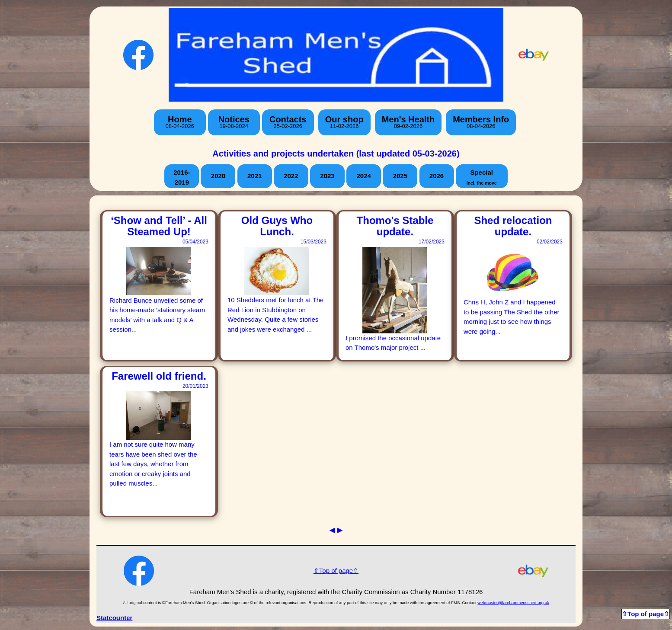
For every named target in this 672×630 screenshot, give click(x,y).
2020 (218, 176)
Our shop (344, 122)
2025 (400, 176)
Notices (234, 122)
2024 (363, 176)
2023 (327, 176)
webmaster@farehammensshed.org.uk (513, 603)
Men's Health (408, 122)
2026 (437, 176)
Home (180, 122)
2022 (291, 176)
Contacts (288, 122)
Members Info (481, 122)
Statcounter (114, 618)
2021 (254, 176)
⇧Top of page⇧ (336, 571)
